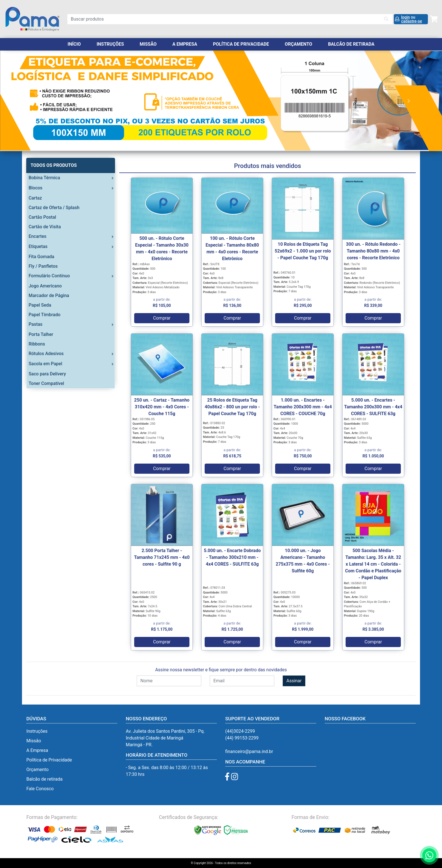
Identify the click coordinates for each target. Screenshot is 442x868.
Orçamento (37, 770)
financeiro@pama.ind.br (249, 751)
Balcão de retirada (44, 779)
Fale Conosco (40, 789)
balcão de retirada (351, 44)
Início (74, 44)
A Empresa (185, 44)
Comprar (162, 318)
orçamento (298, 44)
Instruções (110, 44)
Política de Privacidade (241, 44)
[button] (33, 101)
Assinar (294, 681)
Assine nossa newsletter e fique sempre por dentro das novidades (221, 670)
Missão (148, 44)
